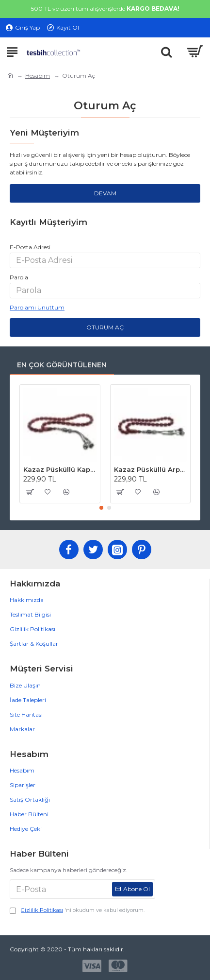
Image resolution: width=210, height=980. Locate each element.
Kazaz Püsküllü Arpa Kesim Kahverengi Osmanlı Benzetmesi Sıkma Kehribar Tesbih (151, 469)
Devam (105, 193)
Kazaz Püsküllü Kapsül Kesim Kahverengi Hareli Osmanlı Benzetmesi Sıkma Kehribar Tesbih (60, 469)
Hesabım (38, 76)
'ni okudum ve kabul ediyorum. (77, 910)
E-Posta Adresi (30, 247)
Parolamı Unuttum (37, 307)
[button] (101, 508)
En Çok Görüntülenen (62, 365)
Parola (19, 277)
